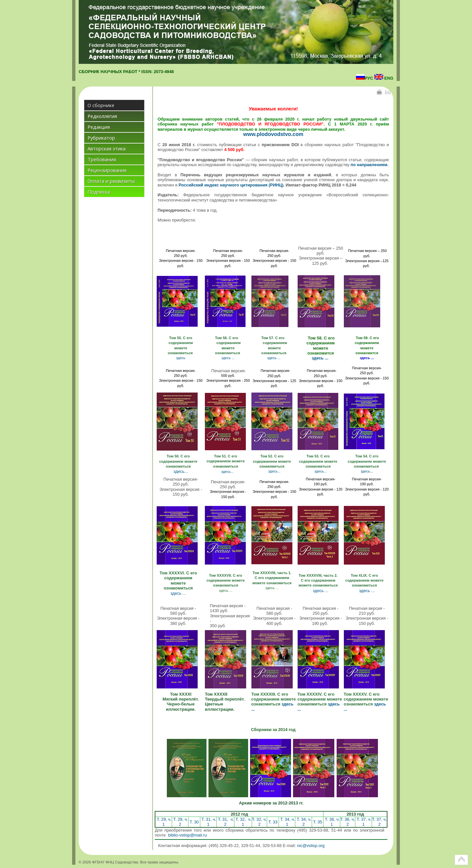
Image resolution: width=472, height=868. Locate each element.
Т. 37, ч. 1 (364, 822)
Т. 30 (194, 822)
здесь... (181, 471)
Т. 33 (273, 822)
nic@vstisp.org (311, 846)
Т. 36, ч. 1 (332, 822)
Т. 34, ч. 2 (304, 822)
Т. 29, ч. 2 (180, 822)
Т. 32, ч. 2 (259, 822)
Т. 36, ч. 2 (348, 822)
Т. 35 (318, 822)
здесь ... (228, 358)
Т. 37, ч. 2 (379, 822)
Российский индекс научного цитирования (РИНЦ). (232, 185)
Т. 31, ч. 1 (208, 822)
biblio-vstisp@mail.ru (187, 835)
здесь (181, 358)
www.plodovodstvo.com (273, 134)
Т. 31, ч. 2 (225, 822)
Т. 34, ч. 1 (287, 822)
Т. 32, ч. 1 (243, 822)
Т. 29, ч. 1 (164, 822)
